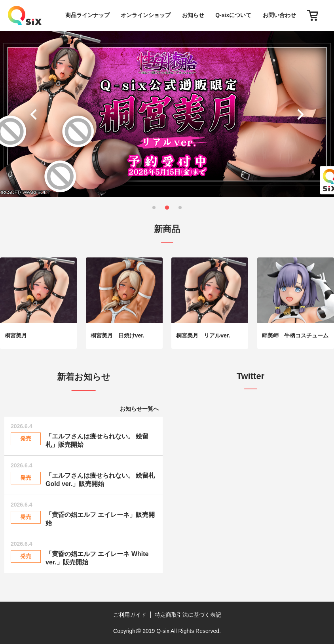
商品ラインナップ (87, 15)
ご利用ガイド (130, 615)
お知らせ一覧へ (139, 409)
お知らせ (193, 15)
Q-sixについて (233, 15)
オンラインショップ (146, 15)
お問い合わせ (279, 15)
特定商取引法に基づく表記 (188, 615)
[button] (35, 114)
